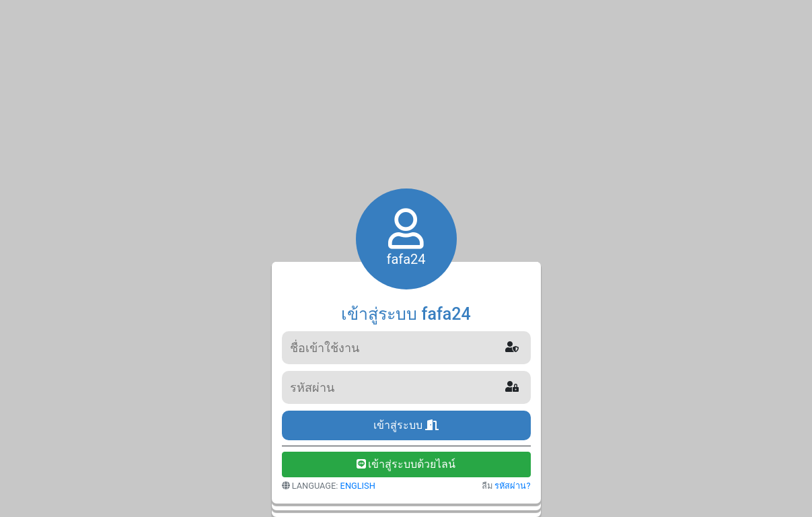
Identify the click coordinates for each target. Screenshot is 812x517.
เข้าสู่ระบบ (406, 425)
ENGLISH (358, 486)
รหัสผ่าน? (512, 486)
